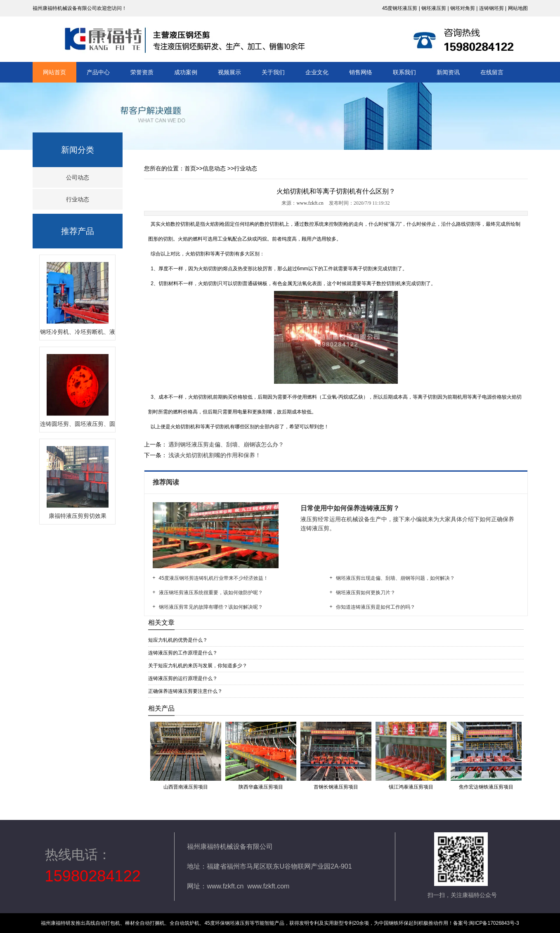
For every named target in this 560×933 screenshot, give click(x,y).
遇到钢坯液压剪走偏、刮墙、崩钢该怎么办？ (226, 444)
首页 (190, 168)
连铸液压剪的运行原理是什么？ (183, 678)
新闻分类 (78, 150)
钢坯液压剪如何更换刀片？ (366, 593)
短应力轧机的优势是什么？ (178, 640)
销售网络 (361, 72)
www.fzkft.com (268, 886)
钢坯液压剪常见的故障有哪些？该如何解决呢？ (211, 607)
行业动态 (78, 199)
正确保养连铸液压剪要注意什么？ (185, 691)
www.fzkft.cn (310, 203)
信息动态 (214, 168)
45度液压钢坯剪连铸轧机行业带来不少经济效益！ (214, 578)
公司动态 (78, 177)
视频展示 (229, 72)
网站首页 (54, 72)
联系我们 (404, 72)
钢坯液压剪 (434, 8)
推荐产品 (78, 231)
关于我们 (273, 72)
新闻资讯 (448, 72)
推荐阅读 (167, 482)
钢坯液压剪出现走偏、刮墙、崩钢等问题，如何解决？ (395, 578)
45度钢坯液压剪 (400, 8)
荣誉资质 (142, 72)
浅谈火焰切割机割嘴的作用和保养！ (214, 455)
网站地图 (518, 8)
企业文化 (317, 72)
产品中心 (98, 72)
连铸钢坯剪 (491, 8)
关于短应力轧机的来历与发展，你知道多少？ (198, 666)
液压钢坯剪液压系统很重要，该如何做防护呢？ (211, 593)
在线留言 (492, 72)
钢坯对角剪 (463, 8)
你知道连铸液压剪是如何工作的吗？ (376, 607)
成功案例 (186, 72)
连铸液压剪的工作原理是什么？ (183, 653)
